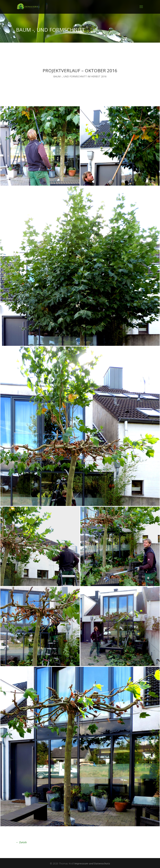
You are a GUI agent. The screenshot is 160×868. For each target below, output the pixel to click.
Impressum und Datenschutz (92, 863)
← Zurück (21, 842)
